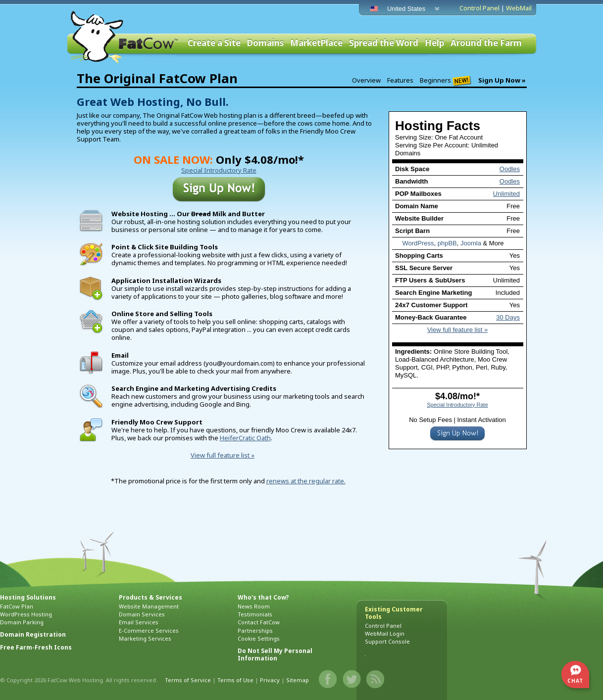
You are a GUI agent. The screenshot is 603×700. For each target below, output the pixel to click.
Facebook (328, 679)
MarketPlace (316, 43)
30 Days (508, 317)
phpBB (447, 243)
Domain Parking (22, 622)
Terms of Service (188, 680)
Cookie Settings (259, 638)
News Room (254, 606)
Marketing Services (145, 638)
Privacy (270, 680)
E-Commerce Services (149, 630)
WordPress (418, 243)
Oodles (510, 169)
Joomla (471, 243)
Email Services (139, 622)
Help (434, 43)
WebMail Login (385, 633)
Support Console (387, 641)
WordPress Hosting (26, 614)
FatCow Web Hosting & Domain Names (123, 37)
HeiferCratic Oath (245, 438)
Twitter (352, 679)
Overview (366, 80)
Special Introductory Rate (457, 405)
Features (400, 80)
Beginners (446, 81)
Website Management (149, 606)
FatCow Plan (17, 606)
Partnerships (255, 630)
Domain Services (142, 614)
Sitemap (298, 680)
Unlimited (506, 194)
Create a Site (214, 43)
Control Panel (479, 8)
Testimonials (255, 614)
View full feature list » (458, 330)
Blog (376, 679)
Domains (265, 43)
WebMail (519, 8)
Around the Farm (486, 43)
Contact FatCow (259, 622)
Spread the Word (384, 43)
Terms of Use (235, 680)
